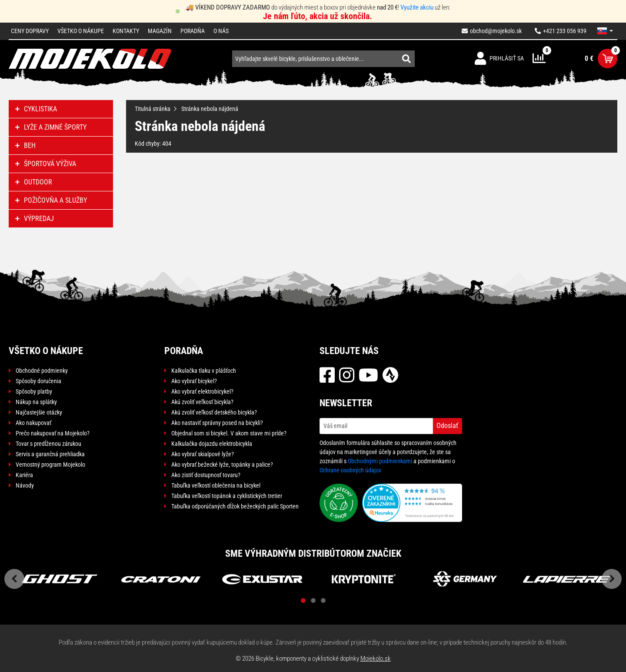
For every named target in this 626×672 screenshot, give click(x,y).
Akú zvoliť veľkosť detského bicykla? (214, 412)
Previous (14, 579)
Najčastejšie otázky (39, 412)
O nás (221, 31)
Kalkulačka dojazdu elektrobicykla (212, 444)
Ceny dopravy (30, 31)
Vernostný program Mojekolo (50, 465)
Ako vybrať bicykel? (194, 381)
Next (612, 579)
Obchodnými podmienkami (380, 461)
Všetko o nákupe (81, 31)
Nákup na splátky (36, 402)
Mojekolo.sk (376, 659)
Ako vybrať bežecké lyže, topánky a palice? (222, 465)
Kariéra (24, 475)
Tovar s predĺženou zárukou (48, 444)
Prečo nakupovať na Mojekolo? (53, 433)
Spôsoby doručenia (38, 381)
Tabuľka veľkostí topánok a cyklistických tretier (227, 496)
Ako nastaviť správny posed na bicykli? (217, 423)
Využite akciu (417, 7)
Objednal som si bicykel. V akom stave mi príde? (229, 433)
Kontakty (126, 31)
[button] (605, 31)
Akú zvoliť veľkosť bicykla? (202, 402)
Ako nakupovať (33, 423)
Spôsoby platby (34, 391)
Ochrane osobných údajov (350, 470)
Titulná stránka (153, 109)
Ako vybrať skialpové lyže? (203, 454)
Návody (25, 485)
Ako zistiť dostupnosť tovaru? (206, 475)
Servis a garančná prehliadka (50, 454)
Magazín (160, 31)
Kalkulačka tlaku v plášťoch (204, 371)
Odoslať (447, 426)
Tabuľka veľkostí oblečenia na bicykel (216, 485)
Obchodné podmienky (42, 371)
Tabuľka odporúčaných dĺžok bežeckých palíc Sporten (235, 506)
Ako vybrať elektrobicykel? (202, 391)
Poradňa (193, 31)
